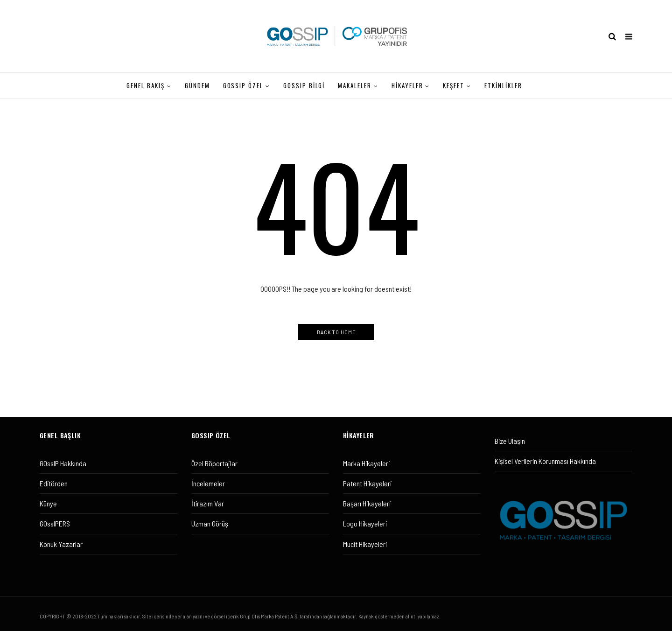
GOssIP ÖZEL (243, 85)
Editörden (54, 483)
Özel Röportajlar (214, 463)
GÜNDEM (197, 85)
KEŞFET (454, 85)
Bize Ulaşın (510, 441)
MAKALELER (355, 85)
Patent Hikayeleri (367, 483)
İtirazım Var (208, 503)
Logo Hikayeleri (365, 523)
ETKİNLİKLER (503, 85)
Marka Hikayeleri (366, 463)
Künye (48, 503)
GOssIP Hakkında (63, 463)
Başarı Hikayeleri (367, 503)
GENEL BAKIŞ (145, 85)
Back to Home (336, 332)
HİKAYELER (407, 85)
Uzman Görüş (210, 523)
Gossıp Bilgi (304, 85)
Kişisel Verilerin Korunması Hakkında (545, 461)
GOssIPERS (55, 523)
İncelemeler (208, 483)
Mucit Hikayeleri (365, 544)
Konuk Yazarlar (61, 544)
